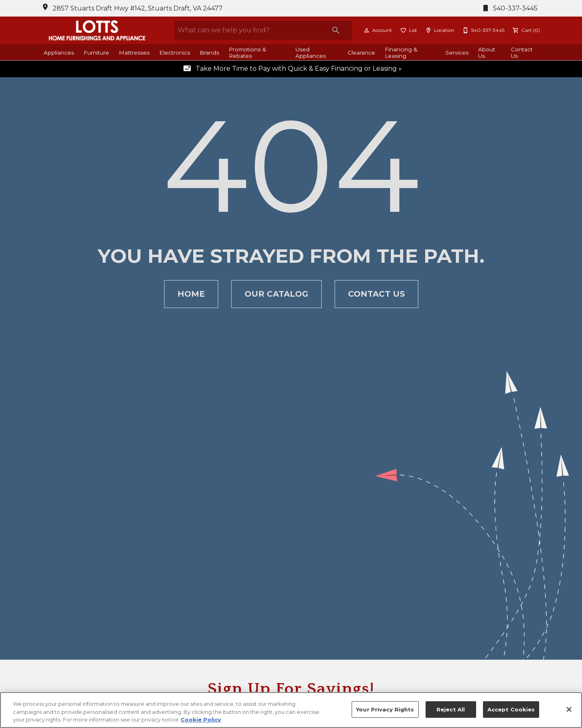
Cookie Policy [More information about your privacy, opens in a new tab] (201, 720)
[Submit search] (336, 30)
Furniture (96, 53)
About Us (487, 53)
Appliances (59, 53)
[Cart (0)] (525, 30)
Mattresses (134, 53)
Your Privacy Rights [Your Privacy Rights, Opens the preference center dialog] (385, 709)
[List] (408, 30)
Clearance (361, 53)
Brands (209, 53)
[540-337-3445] (483, 30)
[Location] (439, 30)
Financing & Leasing (401, 53)
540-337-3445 (509, 8)
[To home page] (97, 30)
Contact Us (522, 53)
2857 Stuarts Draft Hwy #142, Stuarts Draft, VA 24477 (138, 8)
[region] (291, 710)
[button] (367, 30)
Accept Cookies (511, 709)
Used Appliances (311, 53)
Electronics (175, 53)
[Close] (569, 709)
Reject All (451, 709)
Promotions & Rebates (248, 53)
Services (457, 53)
